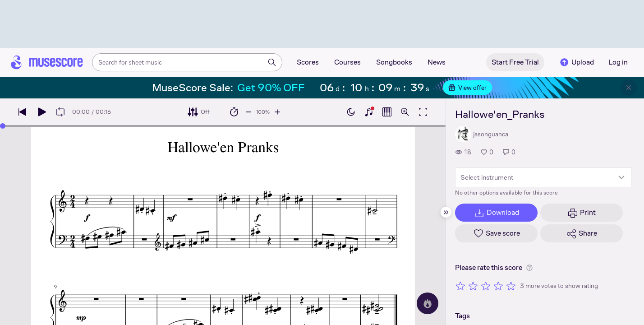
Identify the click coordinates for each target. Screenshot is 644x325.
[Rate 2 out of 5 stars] (473, 286)
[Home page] (47, 62)
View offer (467, 88)
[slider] (3, 126)
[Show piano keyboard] (369, 112)
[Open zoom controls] (405, 112)
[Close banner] (629, 88)
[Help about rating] (529, 268)
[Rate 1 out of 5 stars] (460, 286)
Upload (576, 62)
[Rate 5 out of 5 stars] (511, 286)
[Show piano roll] (387, 112)
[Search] (272, 62)
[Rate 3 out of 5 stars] (486, 286)
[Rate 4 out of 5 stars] (498, 286)
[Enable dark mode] (351, 112)
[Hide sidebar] (446, 212)
